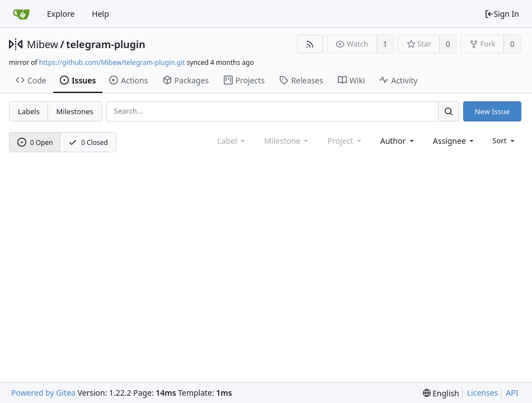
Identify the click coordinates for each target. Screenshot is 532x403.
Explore (61, 14)
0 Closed (88, 142)
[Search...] (449, 111)
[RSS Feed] (310, 44)
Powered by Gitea (43, 393)
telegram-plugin (105, 44)
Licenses (483, 393)
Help (100, 14)
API (512, 393)
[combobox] (398, 141)
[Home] (21, 14)
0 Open (35, 142)
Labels (29, 111)
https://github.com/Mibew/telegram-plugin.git (112, 62)
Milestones (75, 111)
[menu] (504, 140)
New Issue (492, 111)
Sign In (502, 14)
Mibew (43, 44)
